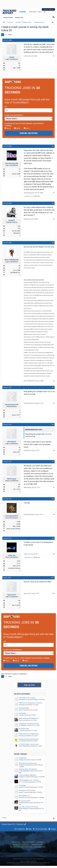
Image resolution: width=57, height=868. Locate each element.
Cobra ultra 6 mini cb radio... (28, 698)
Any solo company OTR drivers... (29, 807)
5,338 (18, 522)
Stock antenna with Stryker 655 (28, 718)
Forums (23, 12)
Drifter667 (22, 705)
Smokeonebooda (12, 405)
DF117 (21, 782)
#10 (52, 578)
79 (19, 169)
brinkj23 (12, 220)
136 (19, 601)
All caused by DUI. (25, 801)
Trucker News (28, 842)
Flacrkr (21, 720)
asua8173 (22, 787)
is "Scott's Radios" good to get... (29, 744)
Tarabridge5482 (24, 771)
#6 (53, 387)
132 (19, 63)
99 (19, 266)
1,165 (18, 226)
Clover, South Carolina (13, 529)
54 (19, 447)
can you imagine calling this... (28, 775)
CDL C (27, 128)
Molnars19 (22, 797)
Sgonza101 (12, 595)
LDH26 (12, 57)
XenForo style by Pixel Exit (29, 861)
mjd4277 (22, 792)
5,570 (18, 561)
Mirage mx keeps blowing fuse (29, 739)
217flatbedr (23, 725)
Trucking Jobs (35, 12)
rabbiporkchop (29, 196)
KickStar (21, 736)
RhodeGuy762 (23, 803)
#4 (53, 243)
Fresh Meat (22, 785)
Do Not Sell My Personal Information (28, 847)
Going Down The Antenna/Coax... (29, 724)
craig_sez (12, 555)
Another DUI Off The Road (27, 790)
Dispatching (23, 758)
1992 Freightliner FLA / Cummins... (29, 780)
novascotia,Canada (14, 568)
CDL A (8, 128)
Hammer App (37, 845)
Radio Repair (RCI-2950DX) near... (29, 734)
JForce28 (22, 741)
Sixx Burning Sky (12, 163)
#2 (53, 146)
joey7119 (22, 710)
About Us (16, 842)
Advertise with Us (21, 845)
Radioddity (22, 713)
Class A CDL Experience (14, 115)
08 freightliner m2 (24, 796)
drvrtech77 (22, 777)
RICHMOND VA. (15, 273)
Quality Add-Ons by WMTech (28, 863)
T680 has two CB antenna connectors (31, 703)
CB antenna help (24, 729)
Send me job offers (29, 133)
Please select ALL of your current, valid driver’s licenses (24, 125)
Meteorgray (12, 479)
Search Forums (8, 18)
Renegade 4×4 (23, 700)
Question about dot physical (28, 769)
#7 (53, 462)
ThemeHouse (41, 864)
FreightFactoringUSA (25, 765)
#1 (53, 40)
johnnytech (12, 442)
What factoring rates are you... (28, 763)
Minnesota (17, 233)
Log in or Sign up (48, 9)
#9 (53, 538)
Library (40, 842)
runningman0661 (12, 516)
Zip (6, 107)
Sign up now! (29, 685)
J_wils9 (21, 731)
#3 (53, 203)
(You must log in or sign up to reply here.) (14, 674)
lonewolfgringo (24, 809)
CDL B (17, 128)
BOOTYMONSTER (12, 260)
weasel (21, 715)
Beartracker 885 (24, 708)
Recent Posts (19, 18)
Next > (10, 35)
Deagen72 (22, 760)
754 (19, 485)
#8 (53, 499)
